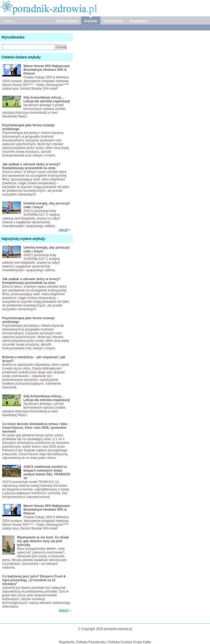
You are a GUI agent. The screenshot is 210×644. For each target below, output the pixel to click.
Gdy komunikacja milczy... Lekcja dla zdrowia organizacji (47, 99)
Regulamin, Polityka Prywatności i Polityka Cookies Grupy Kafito (105, 642)
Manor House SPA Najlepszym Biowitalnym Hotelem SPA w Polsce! (47, 70)
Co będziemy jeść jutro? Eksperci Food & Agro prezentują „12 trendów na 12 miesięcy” (34, 580)
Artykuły (91, 21)
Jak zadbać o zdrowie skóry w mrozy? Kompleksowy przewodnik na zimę (31, 166)
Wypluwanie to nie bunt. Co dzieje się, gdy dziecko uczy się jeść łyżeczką (43, 541)
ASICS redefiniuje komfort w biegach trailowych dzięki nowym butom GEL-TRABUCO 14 (47, 472)
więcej (63, 230)
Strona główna (67, 21)
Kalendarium (113, 21)
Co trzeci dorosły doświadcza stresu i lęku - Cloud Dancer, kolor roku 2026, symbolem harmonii (36, 428)
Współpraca (139, 21)
